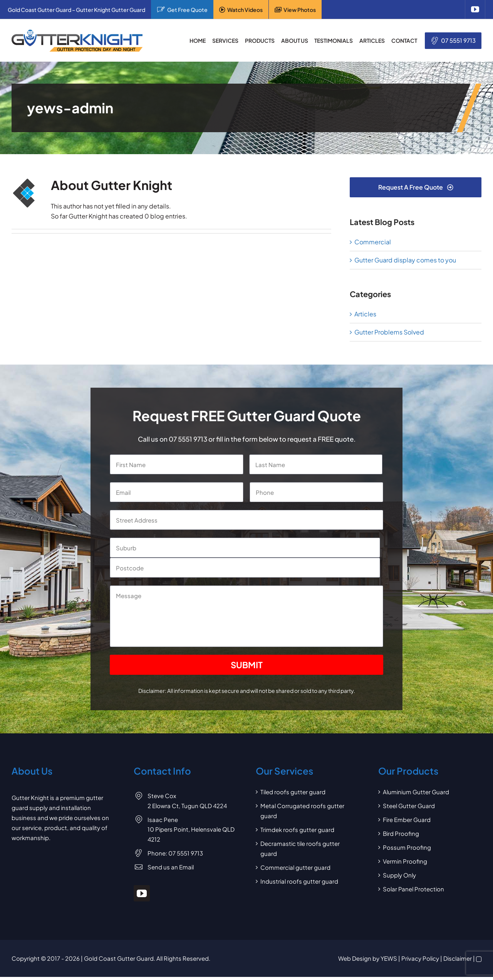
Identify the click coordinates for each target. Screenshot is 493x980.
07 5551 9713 (458, 40)
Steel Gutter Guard (409, 806)
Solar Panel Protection (413, 889)
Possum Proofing (407, 847)
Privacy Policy (420, 958)
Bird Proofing (401, 833)
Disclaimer (458, 958)
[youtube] (475, 9)
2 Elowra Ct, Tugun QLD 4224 (187, 806)
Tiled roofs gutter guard (293, 792)
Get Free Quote (187, 10)
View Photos (300, 10)
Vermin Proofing (405, 861)
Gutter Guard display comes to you (405, 260)
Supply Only (399, 875)
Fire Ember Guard (407, 819)
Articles (365, 314)
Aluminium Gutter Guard (416, 792)
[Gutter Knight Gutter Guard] (77, 33)
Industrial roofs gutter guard (299, 881)
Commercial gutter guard (295, 867)
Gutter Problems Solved (389, 332)
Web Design (355, 958)
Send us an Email (171, 867)
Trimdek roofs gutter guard (297, 830)
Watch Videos (245, 10)
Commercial (373, 242)
